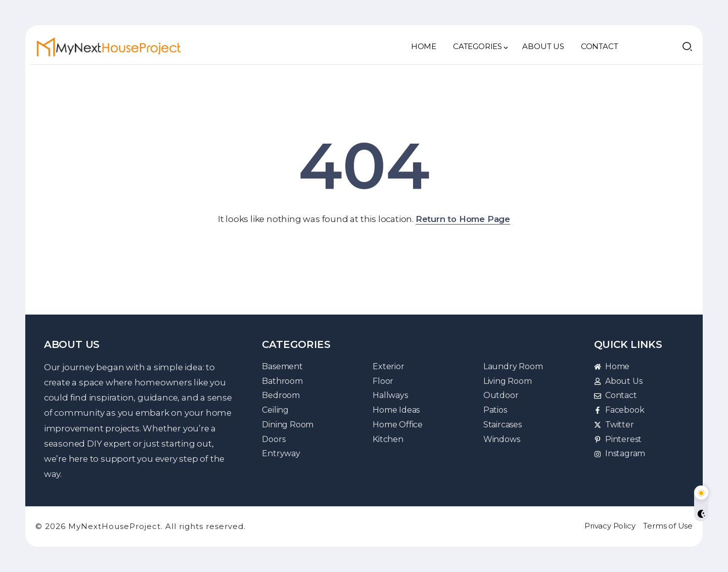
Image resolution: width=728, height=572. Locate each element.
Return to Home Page (463, 219)
